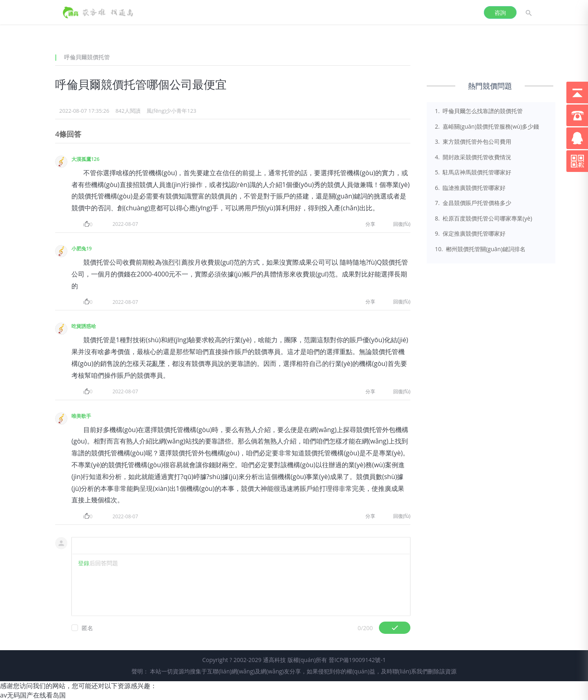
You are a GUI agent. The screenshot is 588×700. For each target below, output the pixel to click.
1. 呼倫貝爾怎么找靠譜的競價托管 (479, 111)
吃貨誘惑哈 (84, 326)
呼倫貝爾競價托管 (87, 57)
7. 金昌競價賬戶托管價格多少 (473, 203)
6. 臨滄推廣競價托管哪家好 (470, 188)
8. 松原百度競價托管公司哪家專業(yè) (483, 218)
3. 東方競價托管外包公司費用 (473, 142)
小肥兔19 (82, 249)
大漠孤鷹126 (86, 159)
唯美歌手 (81, 416)
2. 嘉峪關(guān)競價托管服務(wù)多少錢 (487, 126)
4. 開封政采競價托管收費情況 (473, 157)
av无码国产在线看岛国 (33, 695)
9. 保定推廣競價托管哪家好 (470, 233)
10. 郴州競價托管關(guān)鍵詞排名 (480, 249)
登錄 (84, 563)
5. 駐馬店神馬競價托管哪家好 (473, 172)
